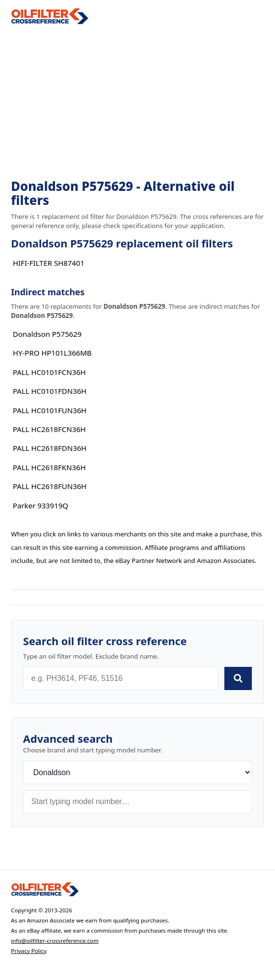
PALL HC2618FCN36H (49, 429)
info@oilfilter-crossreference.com (55, 941)
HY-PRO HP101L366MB (52, 353)
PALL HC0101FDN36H (50, 391)
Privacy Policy (29, 951)
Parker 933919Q (41, 505)
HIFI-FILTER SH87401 (49, 263)
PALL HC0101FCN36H (49, 372)
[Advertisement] (137, 102)
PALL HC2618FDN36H (50, 448)
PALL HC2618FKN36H (49, 467)
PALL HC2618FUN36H (50, 486)
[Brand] (137, 772)
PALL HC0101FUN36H (50, 410)
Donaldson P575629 (48, 334)
